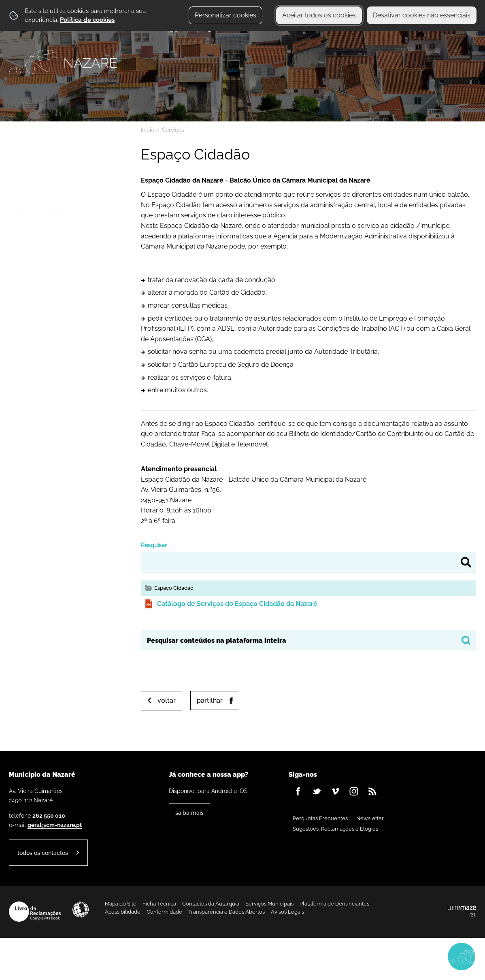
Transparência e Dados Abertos (227, 912)
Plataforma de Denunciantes (334, 904)
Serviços (173, 130)
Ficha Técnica (159, 904)
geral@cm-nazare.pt (55, 825)
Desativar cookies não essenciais (422, 15)
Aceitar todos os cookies (319, 15)
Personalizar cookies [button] (225, 15)
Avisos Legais (287, 912)
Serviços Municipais (269, 904)
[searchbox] (308, 640)
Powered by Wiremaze (462, 912)
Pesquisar (154, 545)
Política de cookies (87, 20)
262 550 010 (49, 815)
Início (148, 130)
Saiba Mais (189, 813)
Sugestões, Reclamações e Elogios (335, 829)
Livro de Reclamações (35, 912)
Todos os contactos (43, 853)
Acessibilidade (81, 910)
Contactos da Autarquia (211, 904)
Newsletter (370, 818)
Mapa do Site (121, 904)
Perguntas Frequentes (320, 818)
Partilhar (210, 700)
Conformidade (164, 912)
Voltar (167, 700)
